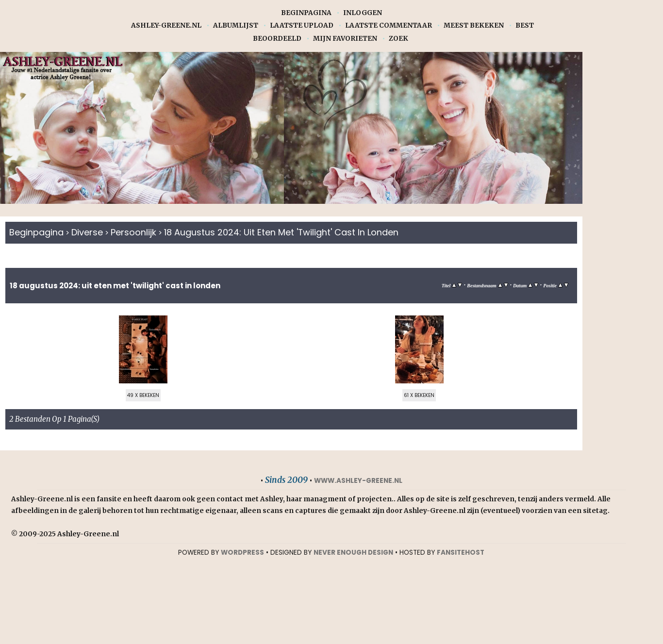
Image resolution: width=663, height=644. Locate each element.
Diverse (88, 233)
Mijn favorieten (345, 39)
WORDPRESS (242, 553)
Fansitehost (461, 553)
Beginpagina (306, 13)
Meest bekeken (474, 25)
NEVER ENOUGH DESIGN (353, 553)
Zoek (398, 39)
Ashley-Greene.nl (166, 25)
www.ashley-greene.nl (358, 481)
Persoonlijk (136, 233)
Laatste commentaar (389, 25)
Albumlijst (236, 25)
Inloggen (363, 13)
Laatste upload (302, 25)
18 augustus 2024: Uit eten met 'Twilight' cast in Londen (288, 233)
